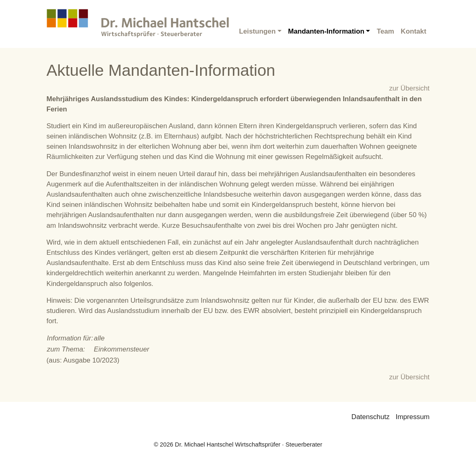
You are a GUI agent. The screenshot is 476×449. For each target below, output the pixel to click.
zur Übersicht (409, 88)
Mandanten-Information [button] (326, 31)
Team (385, 31)
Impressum (413, 417)
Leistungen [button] (257, 31)
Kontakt (413, 31)
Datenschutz (371, 417)
